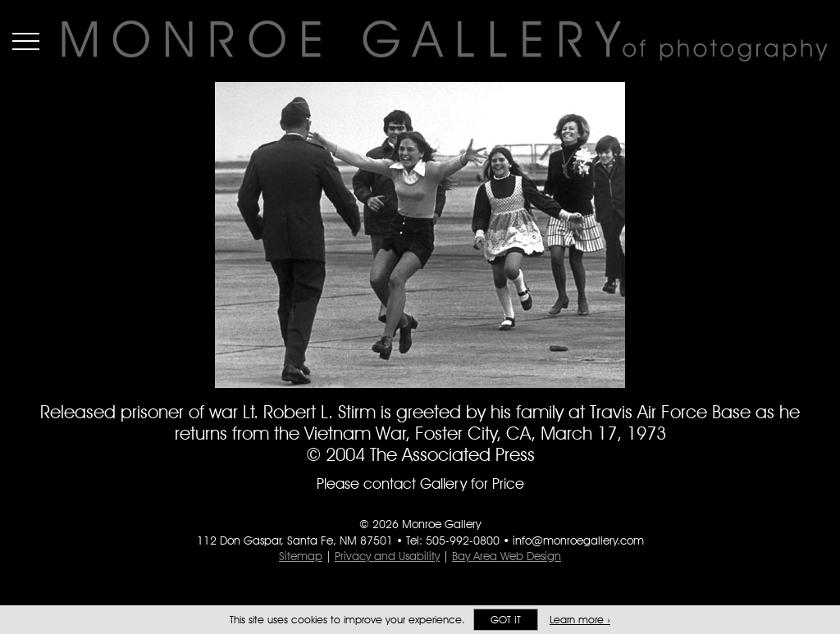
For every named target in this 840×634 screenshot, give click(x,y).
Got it (506, 620)
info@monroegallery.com (578, 540)
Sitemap (301, 556)
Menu (26, 41)
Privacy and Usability (387, 556)
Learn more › (580, 620)
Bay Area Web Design (507, 556)
